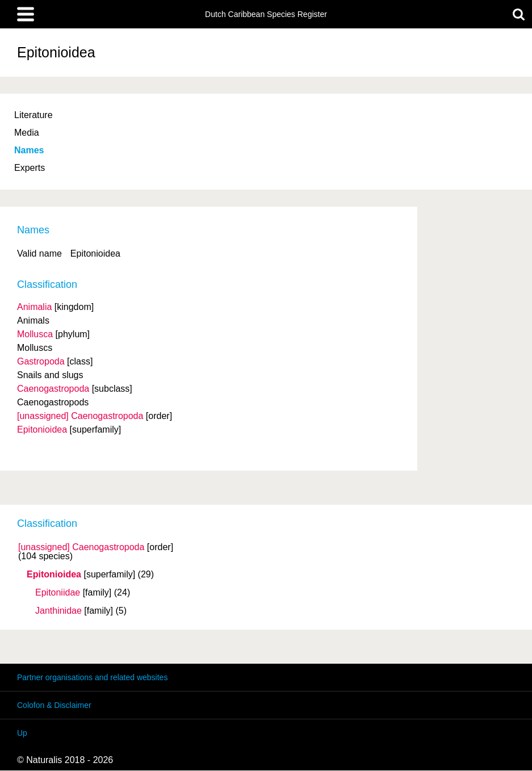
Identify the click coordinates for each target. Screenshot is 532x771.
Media (27, 133)
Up (22, 733)
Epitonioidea (54, 575)
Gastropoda (41, 361)
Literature (33, 115)
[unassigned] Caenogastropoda (81, 547)
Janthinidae (58, 611)
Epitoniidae (58, 593)
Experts (30, 168)
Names (29, 150)
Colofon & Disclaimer (54, 705)
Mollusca (35, 334)
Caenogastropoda (53, 389)
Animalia (34, 307)
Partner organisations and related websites (92, 677)
